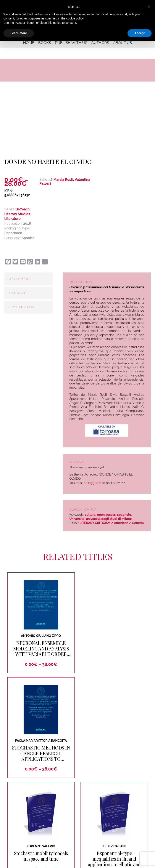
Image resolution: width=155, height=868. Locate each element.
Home (29, 43)
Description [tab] (19, 279)
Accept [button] (140, 33)
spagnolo (124, 515)
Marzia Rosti (63, 180)
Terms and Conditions (97, 863)
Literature (12, 219)
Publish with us (71, 43)
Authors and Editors (128, 813)
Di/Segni (23, 209)
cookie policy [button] (75, 18)
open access (106, 515)
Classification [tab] (21, 307)
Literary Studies (17, 214)
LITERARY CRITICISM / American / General (112, 523)
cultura (90, 515)
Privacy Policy (54, 862)
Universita (77, 519)
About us (122, 43)
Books (45, 43)
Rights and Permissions (94, 830)
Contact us (49, 821)
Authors (100, 43)
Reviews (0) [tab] (17, 293)
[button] (149, 7)
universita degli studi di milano (109, 519)
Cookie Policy (73, 862)
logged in (95, 483)
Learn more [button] (19, 33)
